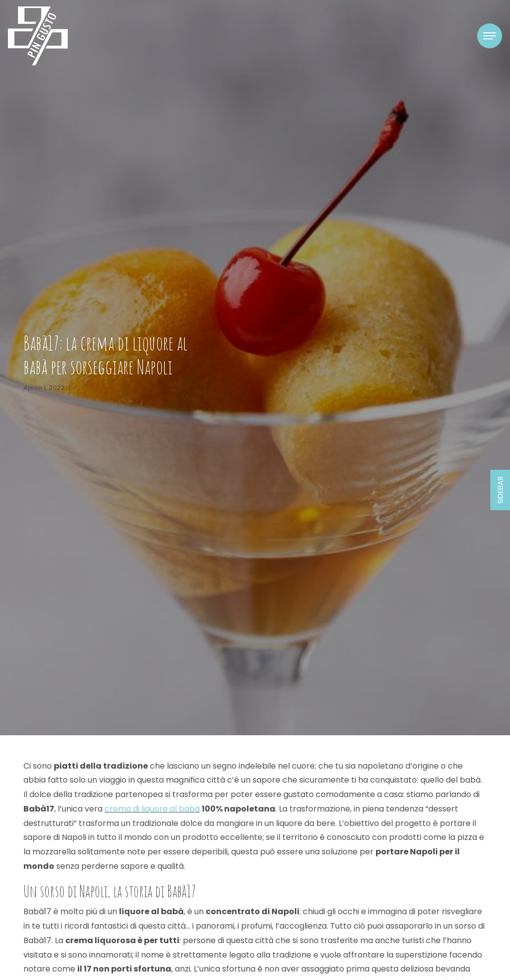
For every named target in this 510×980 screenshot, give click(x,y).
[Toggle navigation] (490, 36)
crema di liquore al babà (152, 809)
